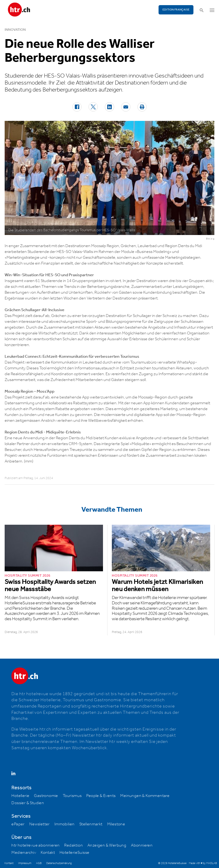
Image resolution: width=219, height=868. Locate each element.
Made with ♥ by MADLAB (203, 863)
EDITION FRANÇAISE (176, 10)
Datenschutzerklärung (59, 863)
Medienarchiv (24, 853)
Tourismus (72, 796)
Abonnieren (142, 845)
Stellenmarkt (91, 824)
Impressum (25, 863)
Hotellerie (20, 796)
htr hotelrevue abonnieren (35, 845)
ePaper (18, 824)
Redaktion (73, 845)
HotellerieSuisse (74, 853)
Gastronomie (46, 796)
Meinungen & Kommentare (145, 796)
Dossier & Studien (28, 803)
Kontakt (48, 853)
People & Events (101, 796)
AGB (39, 863)
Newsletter (40, 824)
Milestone (116, 824)
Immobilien (65, 824)
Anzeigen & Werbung (107, 845)
